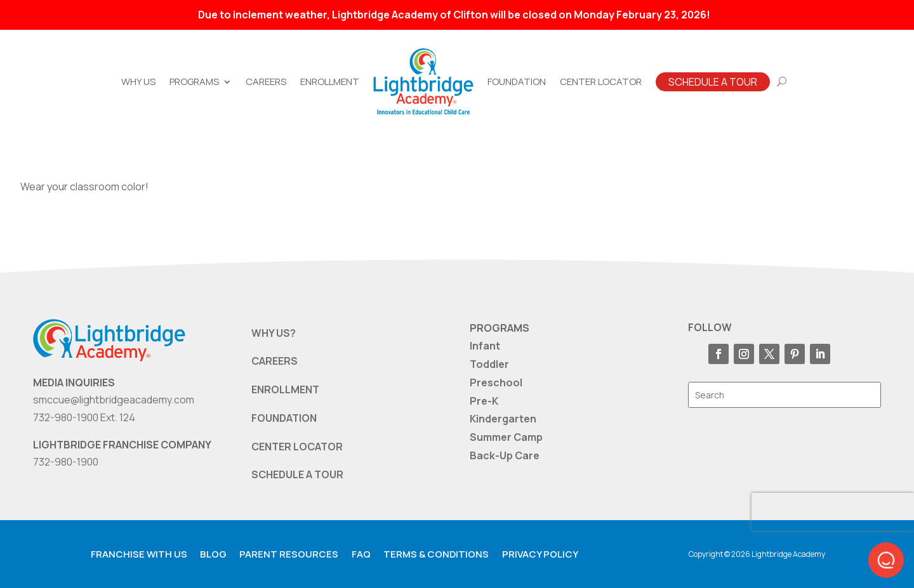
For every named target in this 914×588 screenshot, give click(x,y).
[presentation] (833, 512)
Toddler (489, 364)
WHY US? (274, 333)
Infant (485, 346)
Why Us (138, 82)
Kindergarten (503, 419)
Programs (194, 82)
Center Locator (601, 82)
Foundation (517, 82)
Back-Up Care (505, 455)
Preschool (496, 382)
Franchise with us (139, 554)
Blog (213, 554)
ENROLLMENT (285, 389)
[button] (886, 560)
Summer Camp (506, 437)
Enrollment (330, 82)
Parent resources (289, 554)
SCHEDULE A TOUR (297, 474)
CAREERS (275, 361)
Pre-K (484, 401)
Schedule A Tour (713, 82)
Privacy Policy (540, 554)
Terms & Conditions (436, 554)
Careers (266, 82)
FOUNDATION (284, 418)
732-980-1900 (66, 462)
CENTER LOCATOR (297, 447)
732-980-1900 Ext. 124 (84, 417)
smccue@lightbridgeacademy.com (114, 400)
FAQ (361, 554)
